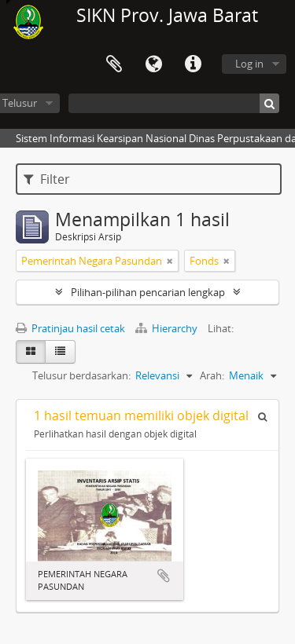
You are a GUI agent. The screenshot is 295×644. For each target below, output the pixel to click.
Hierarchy (168, 328)
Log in (249, 64)
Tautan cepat (193, 64)
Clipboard (114, 64)
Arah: (212, 375)
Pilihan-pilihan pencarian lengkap (148, 292)
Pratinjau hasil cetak (70, 328)
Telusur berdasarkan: (81, 375)
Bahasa (153, 64)
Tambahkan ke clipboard (164, 576)
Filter (47, 179)
